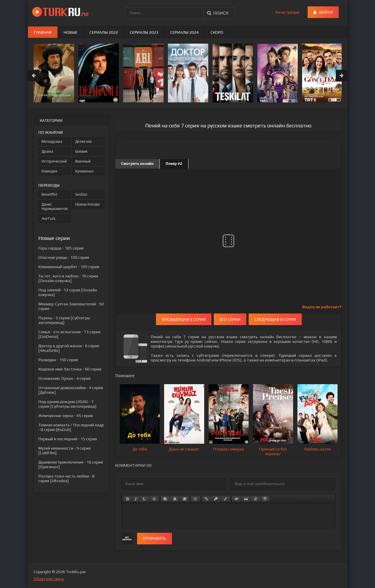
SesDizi (81, 194)
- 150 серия (58, 360)
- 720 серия (64, 257)
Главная (43, 32)
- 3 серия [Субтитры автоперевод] (64, 320)
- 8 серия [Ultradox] (66, 478)
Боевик (81, 151)
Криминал (84, 171)
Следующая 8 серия (275, 319)
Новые (71, 32)
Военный (83, 161)
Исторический (54, 161)
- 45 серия (66, 416)
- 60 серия (70, 369)
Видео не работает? (322, 307)
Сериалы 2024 (184, 32)
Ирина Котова (87, 204)
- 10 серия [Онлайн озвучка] (68, 278)
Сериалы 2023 (144, 32)
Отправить (155, 538)
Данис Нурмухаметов (55, 206)
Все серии (230, 319)
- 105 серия (69, 267)
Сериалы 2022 (104, 32)
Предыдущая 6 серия (184, 319)
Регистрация (287, 12)
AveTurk (49, 219)
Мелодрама (52, 141)
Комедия (49, 171)
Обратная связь (49, 579)
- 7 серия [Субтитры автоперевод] (67, 404)
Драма (47, 151)
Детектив (83, 141)
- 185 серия (61, 248)
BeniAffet (49, 194)
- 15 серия (68, 439)
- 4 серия (64, 378)
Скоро (217, 32)
